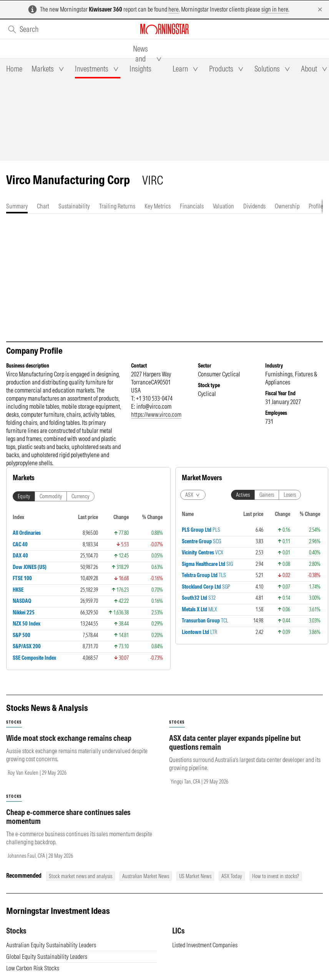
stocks (14, 722)
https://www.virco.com (156, 414)
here (174, 9)
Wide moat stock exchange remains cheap (69, 738)
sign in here (275, 9)
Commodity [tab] (51, 496)
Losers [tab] (290, 495)
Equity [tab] (24, 496)
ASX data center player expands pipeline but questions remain (235, 742)
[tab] (14, 69)
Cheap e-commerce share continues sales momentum (68, 817)
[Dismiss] (320, 9)
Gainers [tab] (267, 495)
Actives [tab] (243, 495)
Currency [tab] (81, 496)
